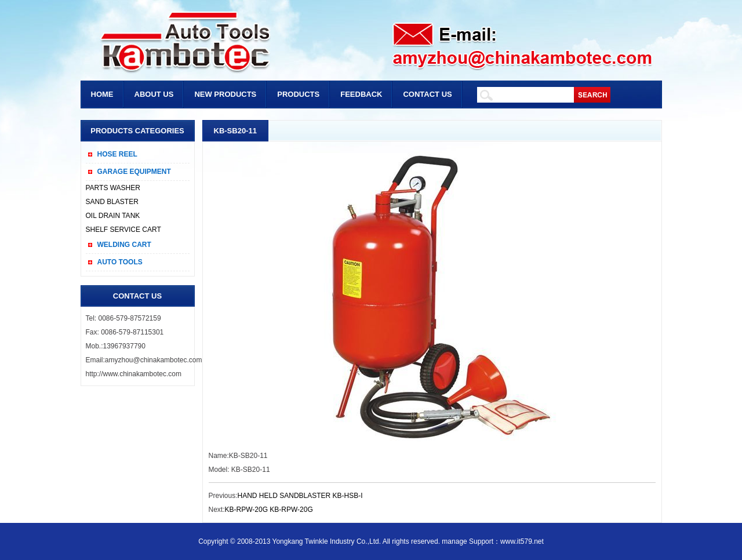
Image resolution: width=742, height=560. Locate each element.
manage (454, 541)
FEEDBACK (361, 94)
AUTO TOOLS (120, 262)
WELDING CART (124, 245)
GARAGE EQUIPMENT (134, 172)
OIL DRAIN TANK (113, 216)
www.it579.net (522, 541)
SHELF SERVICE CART (123, 230)
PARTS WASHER (113, 188)
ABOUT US (154, 94)
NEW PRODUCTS (225, 94)
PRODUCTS (298, 94)
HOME (102, 94)
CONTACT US (427, 94)
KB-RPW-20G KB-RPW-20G (269, 510)
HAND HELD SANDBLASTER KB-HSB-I (300, 496)
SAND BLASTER (112, 202)
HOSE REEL (117, 154)
